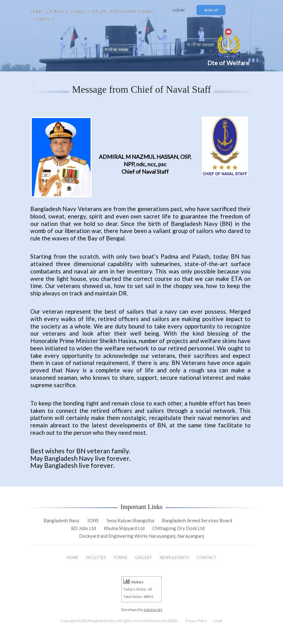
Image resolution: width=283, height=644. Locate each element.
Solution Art (153, 610)
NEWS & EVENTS (174, 557)
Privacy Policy (196, 621)
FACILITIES (56, 11)
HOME (36, 11)
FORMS (77, 11)
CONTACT (44, 19)
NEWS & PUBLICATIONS (130, 11)
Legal (218, 621)
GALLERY (96, 11)
